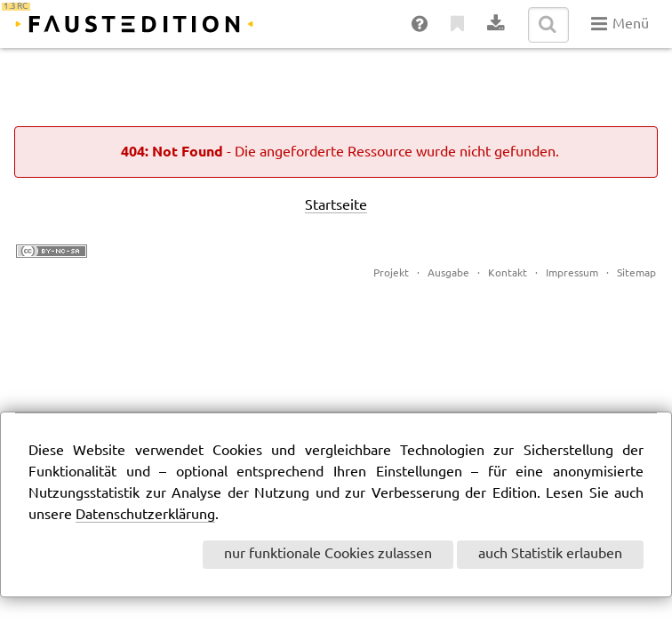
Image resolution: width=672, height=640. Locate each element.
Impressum (572, 273)
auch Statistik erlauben (550, 554)
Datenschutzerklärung (145, 515)
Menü (620, 24)
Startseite (336, 206)
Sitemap (636, 273)
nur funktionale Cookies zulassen (328, 554)
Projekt (391, 273)
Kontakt (508, 273)
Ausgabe (448, 273)
